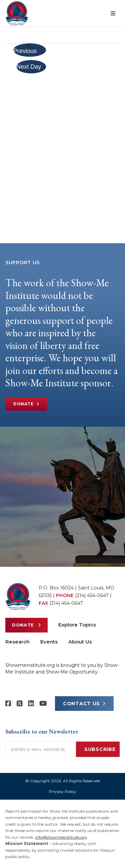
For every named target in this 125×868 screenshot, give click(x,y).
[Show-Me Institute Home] (17, 13)
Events (49, 642)
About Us (80, 642)
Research (17, 642)
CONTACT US (84, 704)
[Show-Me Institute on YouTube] (43, 704)
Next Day (31, 67)
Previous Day (25, 50)
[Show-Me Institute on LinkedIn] (31, 704)
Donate (26, 404)
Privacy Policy (63, 791)
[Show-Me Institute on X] (20, 704)
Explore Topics (77, 625)
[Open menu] (113, 13)
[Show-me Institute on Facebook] (8, 704)
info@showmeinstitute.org (61, 837)
